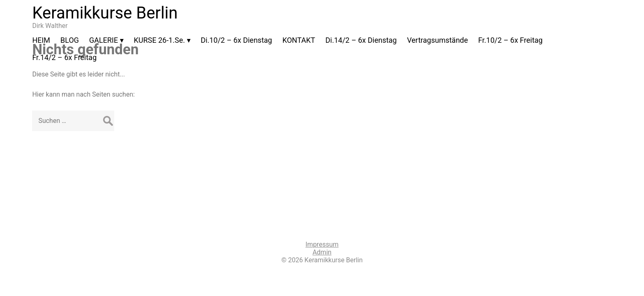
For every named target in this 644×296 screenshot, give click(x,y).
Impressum (322, 244)
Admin (322, 252)
